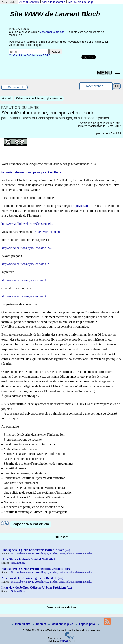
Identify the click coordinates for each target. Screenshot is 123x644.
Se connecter (17, 87)
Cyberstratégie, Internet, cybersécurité (39, 98)
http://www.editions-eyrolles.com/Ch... (26, 248)
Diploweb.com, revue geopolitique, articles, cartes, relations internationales (52, 553)
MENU (105, 72)
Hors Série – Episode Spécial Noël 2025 (28, 559)
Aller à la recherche (53, 2)
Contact (40, 624)
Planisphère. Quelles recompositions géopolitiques (36, 569)
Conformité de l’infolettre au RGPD (30, 55)
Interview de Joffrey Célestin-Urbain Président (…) (37, 587)
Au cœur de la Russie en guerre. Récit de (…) (32, 578)
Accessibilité (9, 2)
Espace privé (86, 624)
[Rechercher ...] (96, 86)
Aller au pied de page (81, 2)
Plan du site (22, 624)
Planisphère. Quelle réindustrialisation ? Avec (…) (36, 550)
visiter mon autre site (52, 32)
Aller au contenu (29, 2)
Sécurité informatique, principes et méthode (32, 172)
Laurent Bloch (109, 133)
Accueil (7, 98)
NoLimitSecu (18, 563)
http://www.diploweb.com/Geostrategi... (27, 224)
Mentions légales (61, 624)
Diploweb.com (81, 206)
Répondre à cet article (31, 524)
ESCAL (64, 641)
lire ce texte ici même (47, 232)
